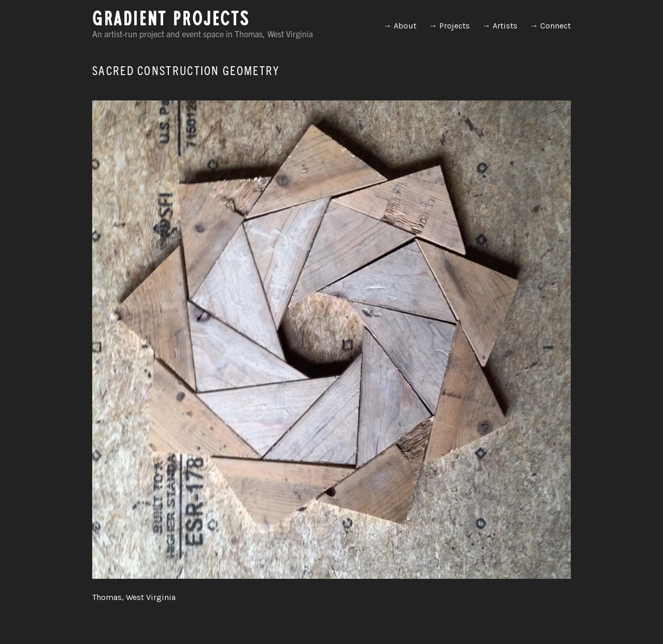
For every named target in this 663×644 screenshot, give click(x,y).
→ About (400, 26)
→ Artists (500, 26)
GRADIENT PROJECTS (171, 21)
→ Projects (449, 26)
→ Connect (550, 26)
